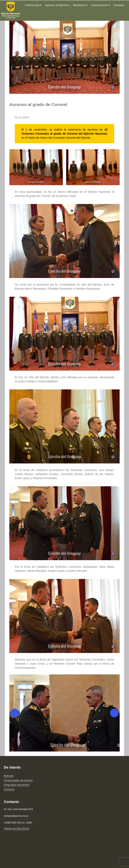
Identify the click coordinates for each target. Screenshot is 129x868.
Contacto (119, 5)
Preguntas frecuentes (17, 812)
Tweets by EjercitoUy (16, 824)
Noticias (9, 803)
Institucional (32, 5)
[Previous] (12, 740)
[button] (64, 740)
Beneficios (79, 5)
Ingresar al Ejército (56, 5)
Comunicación (99, 5)
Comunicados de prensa (18, 808)
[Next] (117, 740)
